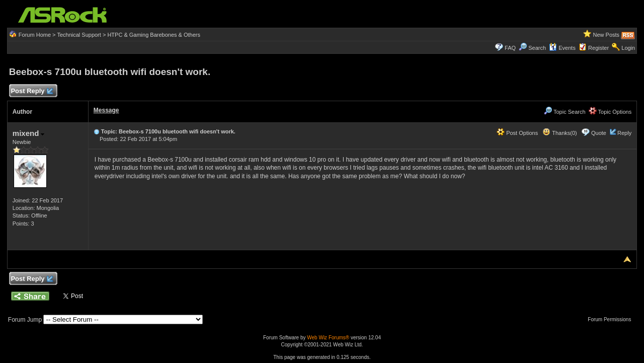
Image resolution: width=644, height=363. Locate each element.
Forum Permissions (612, 319)
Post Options (517, 133)
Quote (599, 133)
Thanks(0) (559, 133)
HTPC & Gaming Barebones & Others (154, 35)
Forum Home (35, 35)
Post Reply (32, 91)
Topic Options (610, 112)
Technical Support (79, 35)
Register (598, 48)
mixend (29, 133)
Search (537, 48)
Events (562, 48)
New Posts (607, 35)
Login (628, 48)
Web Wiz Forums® (328, 338)
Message (106, 110)
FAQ (510, 48)
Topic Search (565, 112)
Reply (624, 133)
